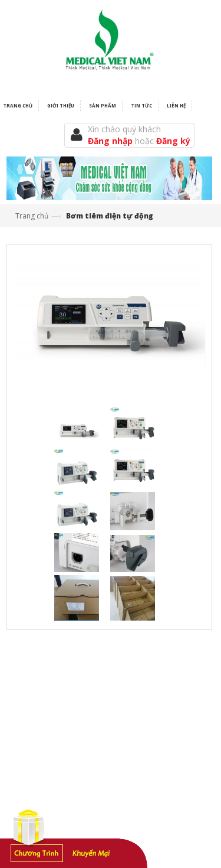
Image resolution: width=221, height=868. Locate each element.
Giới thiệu (61, 105)
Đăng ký (173, 141)
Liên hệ (176, 105)
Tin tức (141, 105)
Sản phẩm (103, 105)
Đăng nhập (111, 141)
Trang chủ (32, 216)
